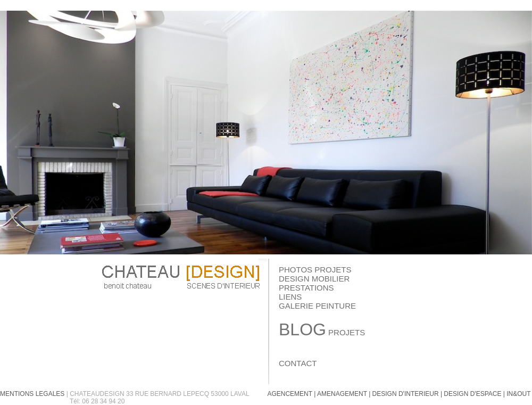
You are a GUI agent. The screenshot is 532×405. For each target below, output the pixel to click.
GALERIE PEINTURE (317, 306)
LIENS (290, 297)
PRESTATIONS (306, 288)
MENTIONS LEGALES (32, 394)
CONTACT (298, 363)
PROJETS (322, 332)
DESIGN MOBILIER (314, 279)
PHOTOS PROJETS (315, 270)
